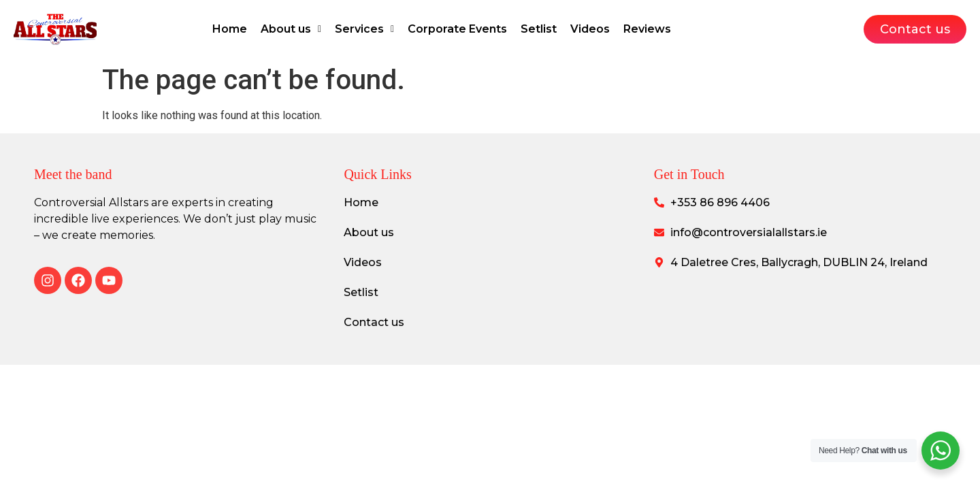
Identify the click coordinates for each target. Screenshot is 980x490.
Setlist (539, 29)
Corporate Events (457, 29)
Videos (590, 29)
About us (291, 29)
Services (364, 29)
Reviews (647, 29)
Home (230, 29)
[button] (291, 29)
